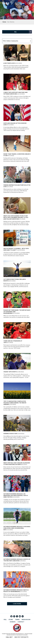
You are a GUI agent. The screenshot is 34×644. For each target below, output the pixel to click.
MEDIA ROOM (26, 619)
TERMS (17, 619)
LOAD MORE (17, 604)
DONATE (13, 622)
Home (4, 22)
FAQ (5, 619)
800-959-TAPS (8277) (21, 637)
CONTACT (21, 622)
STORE (11, 619)
